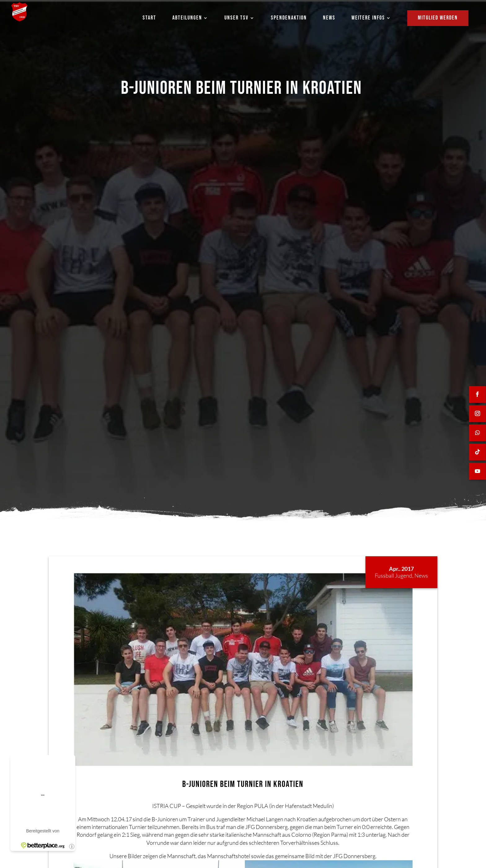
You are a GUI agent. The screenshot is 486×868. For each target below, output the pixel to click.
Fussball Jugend (393, 575)
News (421, 575)
